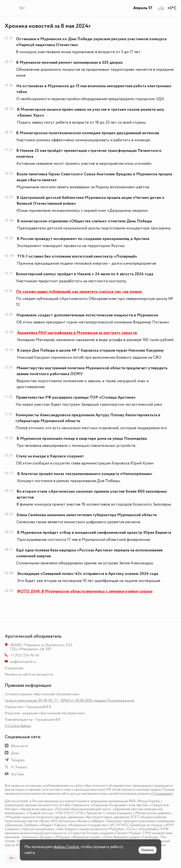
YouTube (17, 774)
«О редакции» (162, 794)
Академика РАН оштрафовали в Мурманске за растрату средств (77, 333)
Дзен (15, 753)
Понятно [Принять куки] (148, 850)
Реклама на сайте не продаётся (29, 674)
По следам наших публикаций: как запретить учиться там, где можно (79, 292)
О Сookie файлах (18, 726)
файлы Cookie (66, 847)
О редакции (14, 668)
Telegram (18, 760)
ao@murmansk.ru (23, 662)
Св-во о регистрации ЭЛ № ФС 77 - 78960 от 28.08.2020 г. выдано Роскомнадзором (70, 701)
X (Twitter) (19, 767)
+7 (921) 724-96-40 (25, 655)
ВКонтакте (19, 746)
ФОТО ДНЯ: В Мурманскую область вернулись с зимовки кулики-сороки (85, 591)
